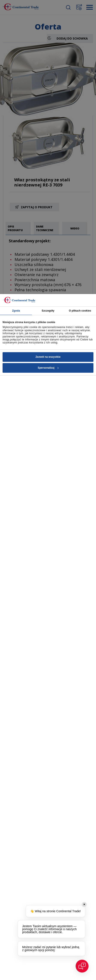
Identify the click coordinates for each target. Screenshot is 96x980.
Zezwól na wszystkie (48, 357)
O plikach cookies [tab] (80, 311)
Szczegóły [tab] (48, 311)
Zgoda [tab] (16, 311)
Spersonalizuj (48, 368)
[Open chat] (82, 966)
